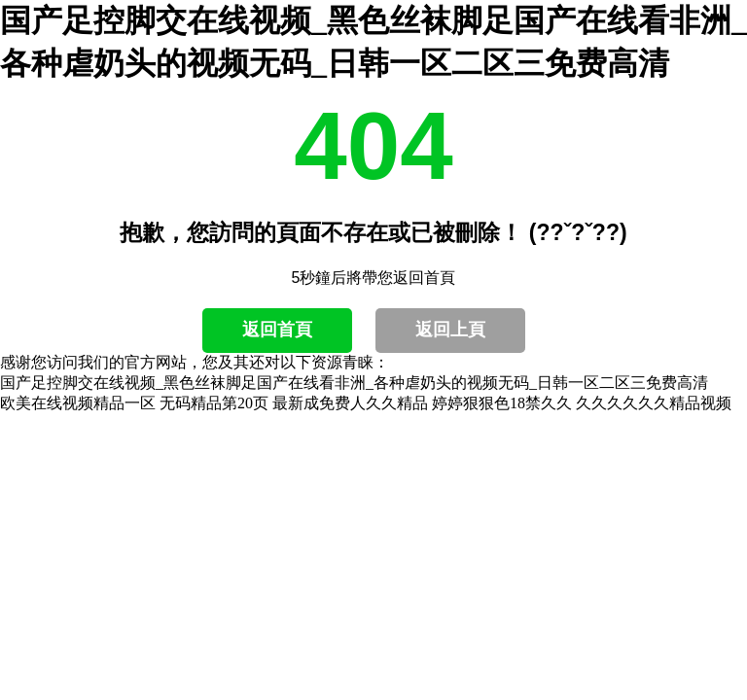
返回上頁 (450, 330)
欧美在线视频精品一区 (78, 403)
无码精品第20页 (214, 403)
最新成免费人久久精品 (350, 403)
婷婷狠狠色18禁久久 (502, 403)
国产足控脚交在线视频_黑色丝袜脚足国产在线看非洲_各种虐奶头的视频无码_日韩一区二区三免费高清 (354, 383)
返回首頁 (277, 330)
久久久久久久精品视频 (654, 403)
